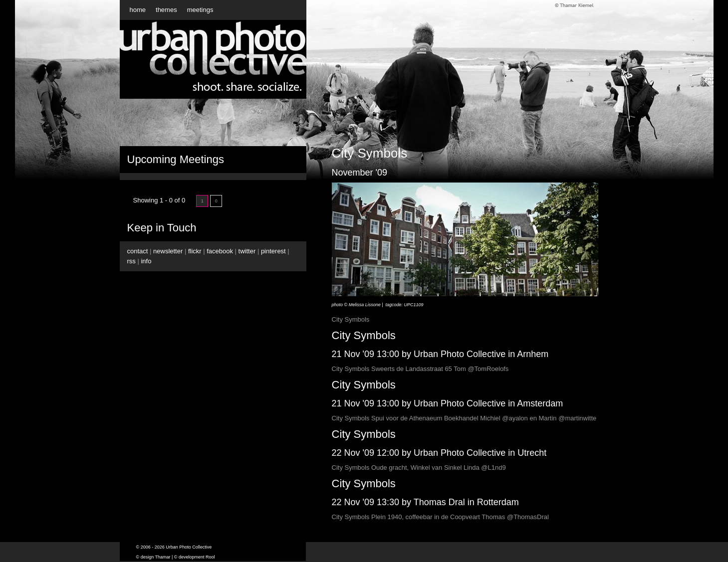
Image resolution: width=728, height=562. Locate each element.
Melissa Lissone (365, 305)
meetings (200, 10)
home (138, 10)
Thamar (163, 557)
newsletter (168, 251)
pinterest (273, 251)
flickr (195, 251)
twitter (247, 251)
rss (131, 261)
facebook (220, 251)
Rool (210, 557)
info (146, 261)
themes (166, 10)
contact (138, 251)
